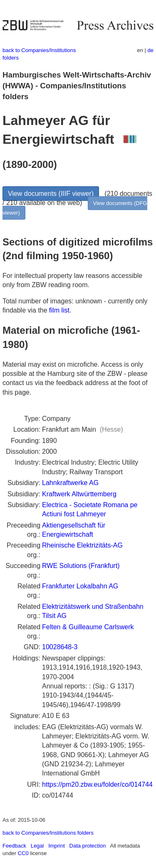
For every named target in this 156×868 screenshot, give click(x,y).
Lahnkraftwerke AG (70, 483)
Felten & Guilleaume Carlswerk (88, 627)
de (151, 50)
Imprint (57, 846)
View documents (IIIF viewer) (51, 194)
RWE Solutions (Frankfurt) (81, 566)
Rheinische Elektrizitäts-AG (82, 545)
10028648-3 (60, 647)
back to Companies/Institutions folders (48, 833)
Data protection (88, 846)
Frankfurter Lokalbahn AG (80, 586)
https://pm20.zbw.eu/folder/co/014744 (97, 784)
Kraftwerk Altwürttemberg (79, 494)
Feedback (14, 846)
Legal (37, 846)
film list (59, 310)
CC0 (23, 853)
